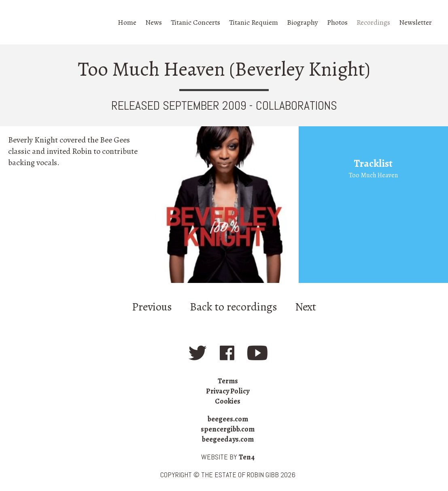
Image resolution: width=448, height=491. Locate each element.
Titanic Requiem (254, 22)
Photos (337, 22)
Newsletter (415, 22)
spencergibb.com (228, 429)
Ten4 (247, 457)
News (154, 22)
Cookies (228, 401)
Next (306, 307)
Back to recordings (234, 307)
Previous (152, 307)
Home (127, 22)
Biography (303, 22)
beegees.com (228, 419)
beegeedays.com (228, 439)
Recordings (373, 22)
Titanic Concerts (195, 22)
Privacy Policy (228, 391)
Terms (228, 381)
